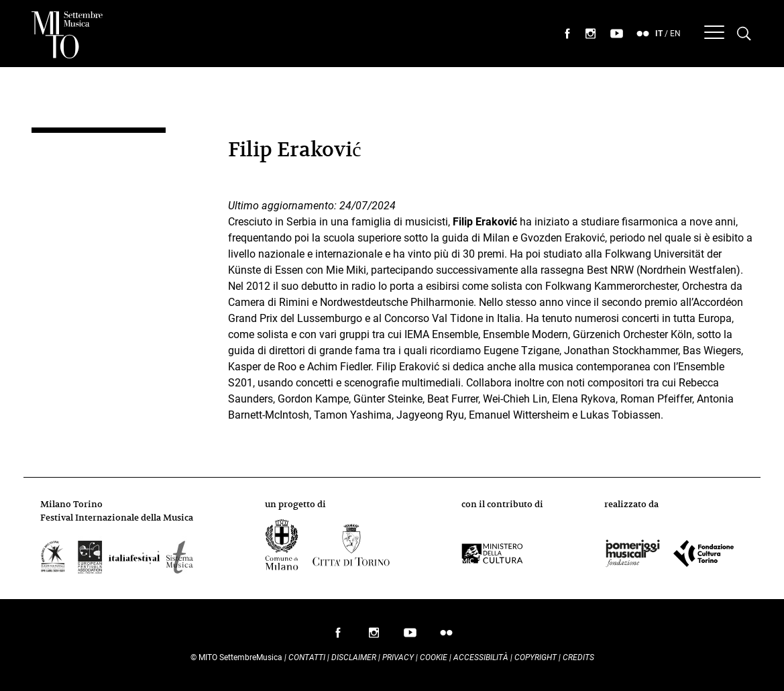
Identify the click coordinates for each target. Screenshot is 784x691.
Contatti (307, 657)
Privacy (398, 657)
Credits (578, 657)
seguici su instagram (591, 34)
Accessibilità (482, 657)
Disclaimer (354, 657)
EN (675, 34)
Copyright (536, 657)
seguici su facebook (567, 34)
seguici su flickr (643, 34)
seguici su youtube (617, 34)
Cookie (434, 657)
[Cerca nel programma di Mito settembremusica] (744, 34)
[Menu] (714, 34)
